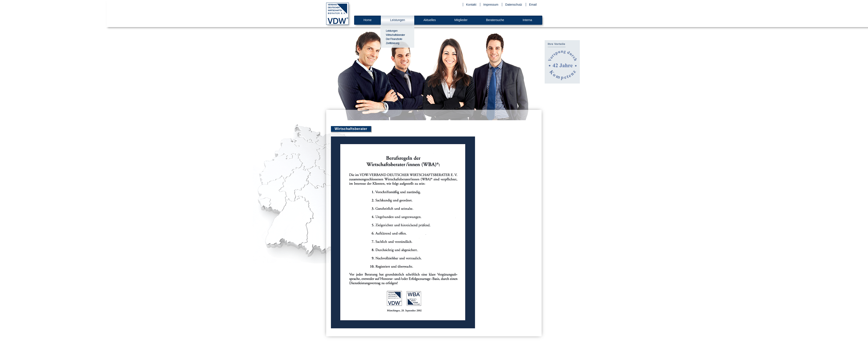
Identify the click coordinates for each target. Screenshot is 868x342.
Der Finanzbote (394, 39)
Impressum (491, 5)
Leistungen (392, 31)
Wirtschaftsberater (395, 35)
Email (533, 5)
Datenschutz (514, 5)
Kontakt (471, 5)
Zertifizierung (392, 43)
